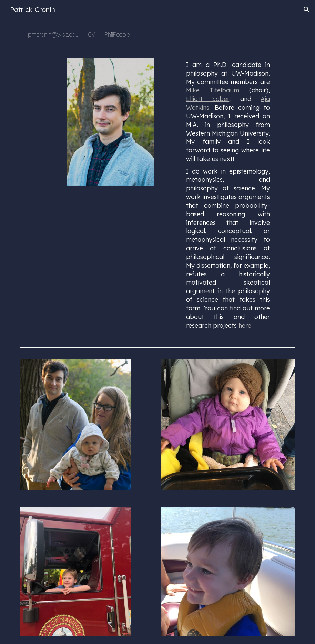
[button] (307, 10)
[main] (99, 34)
